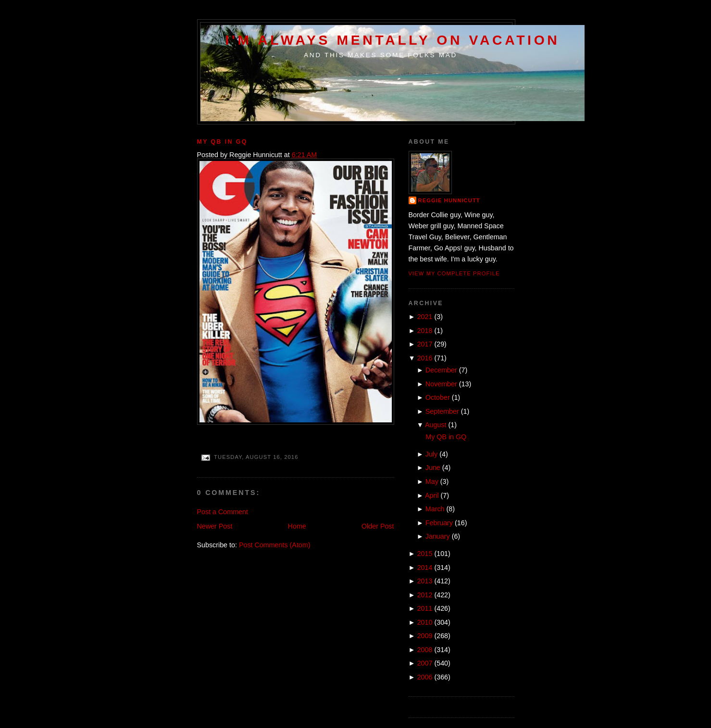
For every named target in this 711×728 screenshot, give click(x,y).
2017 (425, 344)
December (441, 370)
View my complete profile (454, 273)
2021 (425, 317)
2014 (425, 568)
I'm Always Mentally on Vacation (393, 40)
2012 (425, 595)
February (439, 523)
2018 (425, 331)
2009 (425, 636)
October (438, 397)
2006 (425, 677)
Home (297, 526)
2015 (425, 554)
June (433, 468)
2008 (425, 650)
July (431, 454)
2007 (425, 663)
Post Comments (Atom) (275, 545)
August (436, 425)
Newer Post (215, 526)
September (442, 411)
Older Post (378, 526)
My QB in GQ (222, 142)
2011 (425, 608)
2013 (425, 581)
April (432, 495)
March (435, 509)
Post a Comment (223, 512)
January (438, 536)
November (441, 384)
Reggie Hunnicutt (449, 200)
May (432, 481)
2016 (425, 358)
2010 (425, 622)
